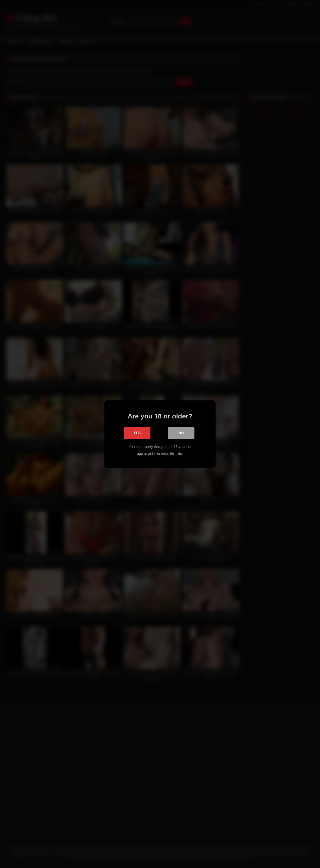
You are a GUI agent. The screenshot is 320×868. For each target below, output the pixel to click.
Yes (137, 433)
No (181, 433)
